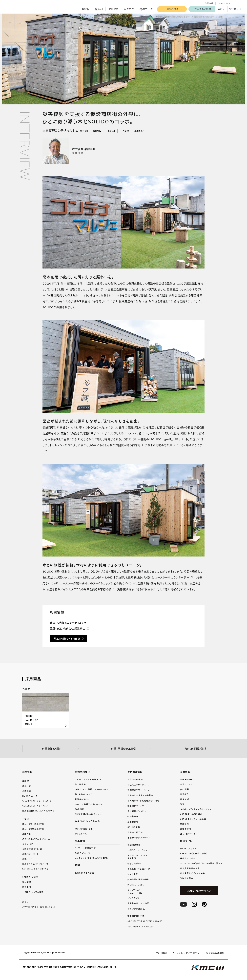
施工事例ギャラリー (137, 806)
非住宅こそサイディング (138, 785)
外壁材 (26, 819)
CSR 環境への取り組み (191, 814)
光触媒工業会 (187, 878)
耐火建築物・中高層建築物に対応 (143, 801)
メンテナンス (133, 898)
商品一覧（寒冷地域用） (33, 829)
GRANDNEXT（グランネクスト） (37, 801)
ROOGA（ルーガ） (31, 796)
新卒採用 (185, 824)
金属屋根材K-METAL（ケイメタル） (38, 811)
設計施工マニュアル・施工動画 (137, 857)
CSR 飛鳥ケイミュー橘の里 (193, 819)
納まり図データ (135, 864)
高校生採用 (186, 829)
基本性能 (27, 791)
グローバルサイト (188, 848)
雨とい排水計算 (135, 909)
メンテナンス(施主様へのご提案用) (91, 858)
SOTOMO (80, 809)
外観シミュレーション (137, 850)
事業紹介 (185, 794)
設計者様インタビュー (138, 811)
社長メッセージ (187, 779)
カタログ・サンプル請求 (33, 892)
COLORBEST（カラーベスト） (36, 806)
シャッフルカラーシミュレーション (135, 891)
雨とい (45, 905)
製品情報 (27, 882)
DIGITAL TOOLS (136, 885)
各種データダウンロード (139, 838)
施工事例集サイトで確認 (67, 639)
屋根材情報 (133, 822)
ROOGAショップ (83, 853)
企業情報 (209, 3)
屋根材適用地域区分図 (138, 903)
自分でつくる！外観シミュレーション (91, 789)
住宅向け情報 (134, 845)
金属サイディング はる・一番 (36, 864)
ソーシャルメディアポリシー (187, 953)
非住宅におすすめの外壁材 (140, 795)
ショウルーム (224, 3)
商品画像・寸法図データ (139, 869)
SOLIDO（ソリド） (30, 877)
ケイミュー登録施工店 (85, 848)
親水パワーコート (31, 854)
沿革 (182, 804)
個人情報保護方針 (215, 953)
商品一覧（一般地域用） (33, 824)
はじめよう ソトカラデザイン (88, 779)
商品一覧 (27, 786)
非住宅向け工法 (135, 832)
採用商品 (138, 131)
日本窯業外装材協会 (190, 868)
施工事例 (27, 887)
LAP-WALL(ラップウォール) (35, 869)
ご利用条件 (162, 953)
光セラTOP (28, 844)
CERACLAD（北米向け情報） (194, 853)
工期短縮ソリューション (139, 790)
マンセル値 (133, 874)
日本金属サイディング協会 (193, 873)
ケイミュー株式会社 (21, 9)
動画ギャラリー (82, 799)
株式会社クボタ (188, 858)
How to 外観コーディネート (88, 804)
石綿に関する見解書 (85, 873)
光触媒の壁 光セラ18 (32, 849)
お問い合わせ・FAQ (199, 891)
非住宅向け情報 (135, 779)
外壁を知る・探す (52, 749)
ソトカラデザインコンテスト (140, 926)
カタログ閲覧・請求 (195, 749)
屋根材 (26, 781)
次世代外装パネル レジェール (36, 839)
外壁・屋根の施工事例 (124, 749)
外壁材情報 (133, 816)
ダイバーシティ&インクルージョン (196, 809)
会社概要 (185, 789)
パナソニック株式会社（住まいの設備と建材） (201, 863)
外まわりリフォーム (84, 794)
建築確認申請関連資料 (138, 879)
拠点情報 (185, 799)
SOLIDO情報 (134, 827)
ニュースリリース (188, 834)
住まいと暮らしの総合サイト (88, 814)
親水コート (27, 859)
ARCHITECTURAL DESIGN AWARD (145, 921)
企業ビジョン (186, 784)
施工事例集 (80, 784)
